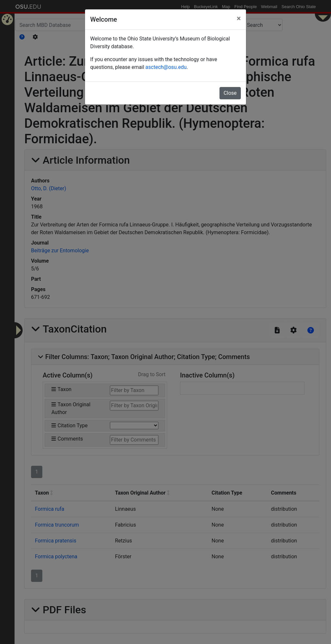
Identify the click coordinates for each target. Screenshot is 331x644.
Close (230, 93)
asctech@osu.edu (166, 67)
